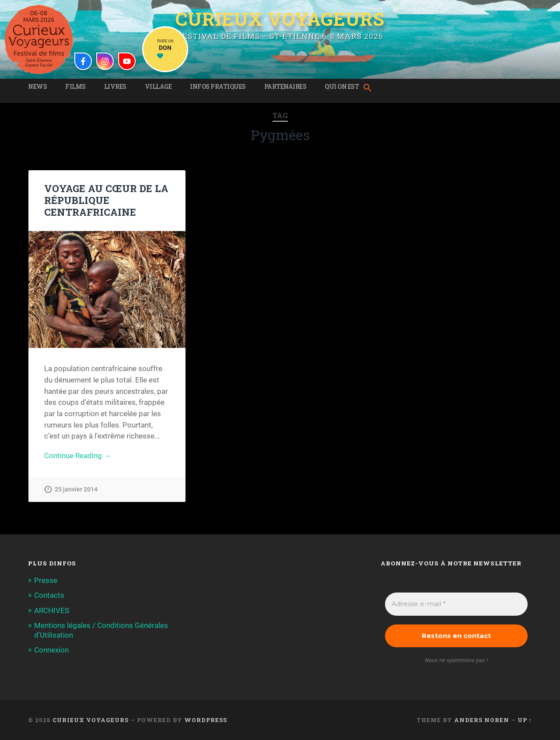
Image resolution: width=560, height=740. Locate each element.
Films (75, 87)
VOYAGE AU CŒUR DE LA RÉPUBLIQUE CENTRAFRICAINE (106, 200)
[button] (370, 88)
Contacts (49, 595)
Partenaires (285, 87)
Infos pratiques (218, 87)
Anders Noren (482, 720)
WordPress (206, 720)
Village (158, 87)
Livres (115, 87)
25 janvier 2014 (76, 489)
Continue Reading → (78, 456)
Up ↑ (525, 720)
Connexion (51, 650)
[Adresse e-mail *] (456, 604)
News (37, 87)
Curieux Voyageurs (280, 19)
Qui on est (342, 87)
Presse (46, 580)
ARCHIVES (52, 610)
